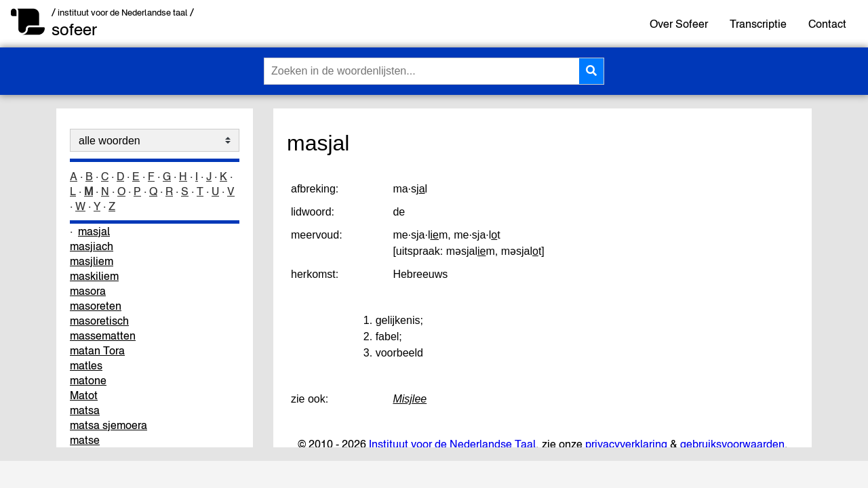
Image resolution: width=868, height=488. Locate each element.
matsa (85, 410)
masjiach (92, 246)
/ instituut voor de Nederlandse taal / (123, 13)
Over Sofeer (679, 24)
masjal (94, 231)
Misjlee (410, 399)
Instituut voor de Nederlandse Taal (452, 444)
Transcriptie (758, 24)
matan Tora (97, 350)
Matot (84, 395)
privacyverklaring (626, 444)
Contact (827, 24)
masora (88, 291)
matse (85, 440)
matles (86, 365)
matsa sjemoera (108, 425)
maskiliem (94, 276)
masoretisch (99, 321)
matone (88, 380)
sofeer (74, 29)
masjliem (92, 261)
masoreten (96, 306)
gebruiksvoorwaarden (732, 444)
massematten (103, 335)
